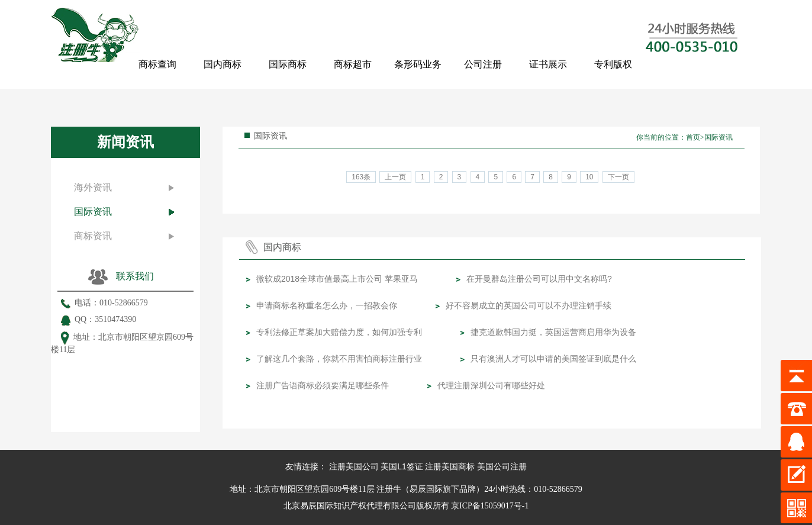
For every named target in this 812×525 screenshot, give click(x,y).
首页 (693, 137)
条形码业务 (418, 64)
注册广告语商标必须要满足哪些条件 (323, 385)
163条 (361, 177)
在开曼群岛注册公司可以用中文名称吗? (539, 279)
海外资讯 (93, 187)
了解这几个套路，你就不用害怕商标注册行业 (339, 359)
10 (589, 177)
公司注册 (483, 64)
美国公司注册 (502, 466)
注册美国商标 (450, 466)
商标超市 (353, 64)
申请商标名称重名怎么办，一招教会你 (327, 305)
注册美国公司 (354, 466)
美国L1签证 (402, 466)
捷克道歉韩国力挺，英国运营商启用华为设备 (553, 332)
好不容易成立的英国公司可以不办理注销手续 (529, 305)
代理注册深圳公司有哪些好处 (491, 385)
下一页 (618, 177)
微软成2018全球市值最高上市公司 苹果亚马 (337, 279)
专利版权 (613, 64)
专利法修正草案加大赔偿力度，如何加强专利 (339, 332)
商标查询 (157, 64)
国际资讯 (93, 212)
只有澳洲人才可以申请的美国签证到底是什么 (553, 359)
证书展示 (548, 64)
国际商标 (288, 64)
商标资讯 (93, 236)
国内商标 (223, 64)
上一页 (395, 177)
